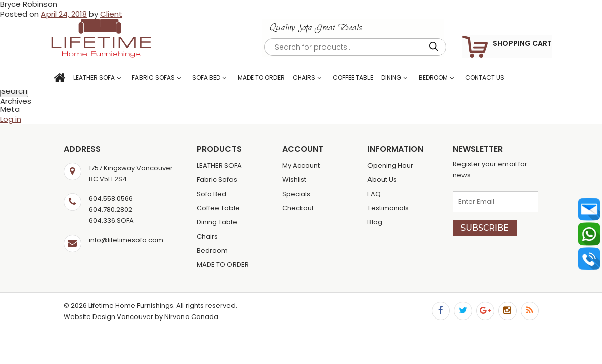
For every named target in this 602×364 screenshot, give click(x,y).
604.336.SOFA (111, 221)
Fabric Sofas (168, 79)
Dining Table (217, 222)
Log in (11, 119)
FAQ (374, 194)
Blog (375, 222)
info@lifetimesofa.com (126, 240)
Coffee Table (367, 79)
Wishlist (294, 180)
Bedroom (447, 79)
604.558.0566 (111, 198)
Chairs (318, 79)
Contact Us (499, 79)
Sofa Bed (220, 79)
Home (74, 80)
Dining (405, 79)
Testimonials (388, 208)
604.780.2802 (111, 210)
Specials (296, 194)
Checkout (298, 208)
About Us (382, 180)
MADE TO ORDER (275, 79)
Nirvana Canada (191, 317)
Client (111, 14)
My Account (301, 166)
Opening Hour (390, 166)
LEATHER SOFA (108, 79)
